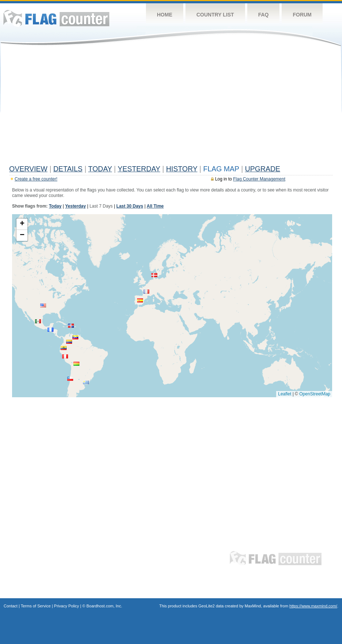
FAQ (264, 15)
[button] (154, 275)
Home (165, 15)
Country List (215, 15)
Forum (302, 15)
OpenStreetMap (315, 394)
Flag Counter (56, 18)
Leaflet (285, 394)
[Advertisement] (171, 107)
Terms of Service (36, 606)
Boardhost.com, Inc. (104, 606)
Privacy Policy (67, 606)
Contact (11, 606)
